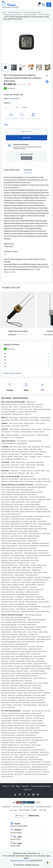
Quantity (7, 103)
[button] (49, 5)
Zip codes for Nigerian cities (41, 786)
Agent (26, 844)
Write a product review (12, 373)
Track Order (13, 810)
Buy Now (26, 138)
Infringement (6, 807)
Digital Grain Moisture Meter (18, 331)
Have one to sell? (26, 154)
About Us (6, 786)
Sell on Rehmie (24, 810)
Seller (26, 837)
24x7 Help (42, 810)
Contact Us (28, 789)
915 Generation (14, 99)
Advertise (26, 831)
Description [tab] (28, 170)
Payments (25, 786)
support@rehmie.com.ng (22, 860)
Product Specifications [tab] (12, 170)
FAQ (13, 786)
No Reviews (11, 88)
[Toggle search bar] (43, 5)
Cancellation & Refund (44, 807)
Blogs (18, 786)
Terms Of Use (17, 807)
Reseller (34, 810)
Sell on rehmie (27, 158)
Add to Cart (26, 131)
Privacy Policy (29, 807)
